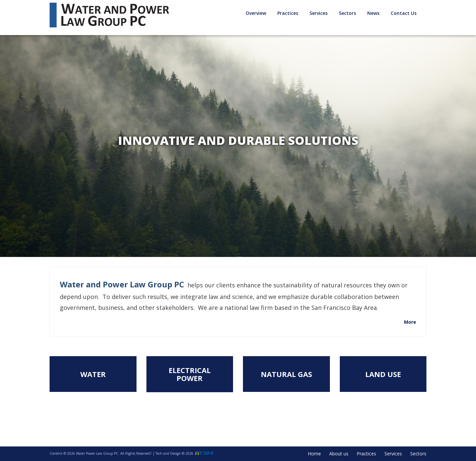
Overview (256, 13)
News (373, 13)
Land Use (383, 374)
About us (339, 454)
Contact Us (404, 13)
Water (93, 374)
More (410, 322)
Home (314, 454)
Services (318, 13)
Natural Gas (286, 374)
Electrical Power (190, 374)
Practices (288, 13)
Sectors (347, 13)
